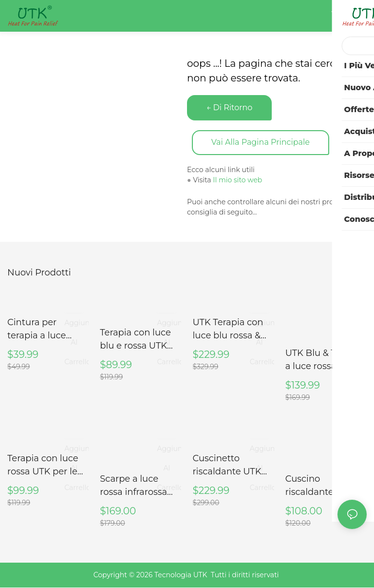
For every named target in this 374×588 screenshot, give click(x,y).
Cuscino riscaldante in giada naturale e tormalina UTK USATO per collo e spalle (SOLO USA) (325, 487)
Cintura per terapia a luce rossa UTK (37, 330)
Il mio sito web (237, 180)
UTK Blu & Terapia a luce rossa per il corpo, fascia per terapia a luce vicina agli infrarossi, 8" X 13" (324, 361)
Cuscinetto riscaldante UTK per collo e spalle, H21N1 (230, 466)
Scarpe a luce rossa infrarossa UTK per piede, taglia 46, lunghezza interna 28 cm (140, 487)
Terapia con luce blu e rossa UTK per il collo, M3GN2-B (135, 340)
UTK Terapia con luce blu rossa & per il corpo (228, 330)
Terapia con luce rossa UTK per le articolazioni (43, 466)
